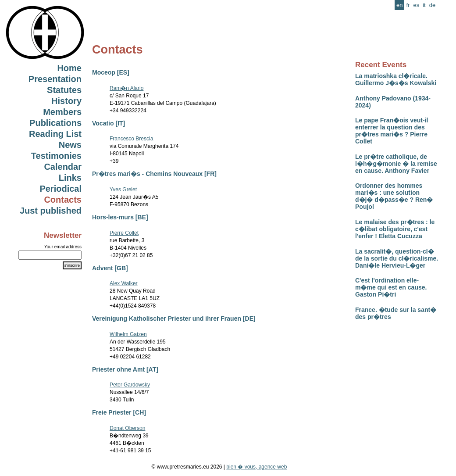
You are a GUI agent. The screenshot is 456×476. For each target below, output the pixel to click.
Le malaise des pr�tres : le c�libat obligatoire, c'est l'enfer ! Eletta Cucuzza (395, 229)
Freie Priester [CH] (119, 412)
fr (408, 5)
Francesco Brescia (131, 139)
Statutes (64, 90)
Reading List (55, 134)
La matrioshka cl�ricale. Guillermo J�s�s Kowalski (396, 79)
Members (62, 112)
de (432, 5)
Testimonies (56, 156)
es (416, 5)
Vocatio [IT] (109, 123)
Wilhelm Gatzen (128, 334)
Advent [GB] (110, 268)
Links (70, 178)
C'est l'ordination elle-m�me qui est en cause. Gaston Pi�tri (391, 287)
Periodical (61, 189)
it (424, 5)
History (66, 101)
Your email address (63, 247)
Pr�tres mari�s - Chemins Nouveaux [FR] (154, 174)
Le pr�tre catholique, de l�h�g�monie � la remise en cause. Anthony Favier (396, 164)
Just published (51, 211)
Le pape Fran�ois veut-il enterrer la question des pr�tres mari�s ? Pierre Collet (392, 131)
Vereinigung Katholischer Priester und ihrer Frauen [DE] (174, 319)
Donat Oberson (127, 428)
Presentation (55, 79)
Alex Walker (124, 283)
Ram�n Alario (126, 88)
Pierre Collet (124, 233)
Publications (55, 123)
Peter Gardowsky (130, 385)
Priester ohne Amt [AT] (125, 369)
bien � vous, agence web (256, 467)
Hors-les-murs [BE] (120, 217)
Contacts (63, 200)
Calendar (63, 167)
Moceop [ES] (111, 72)
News (70, 145)
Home (69, 68)
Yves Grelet (123, 190)
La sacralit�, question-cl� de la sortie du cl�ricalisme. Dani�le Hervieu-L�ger (397, 258)
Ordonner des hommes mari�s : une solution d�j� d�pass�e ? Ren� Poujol (394, 196)
